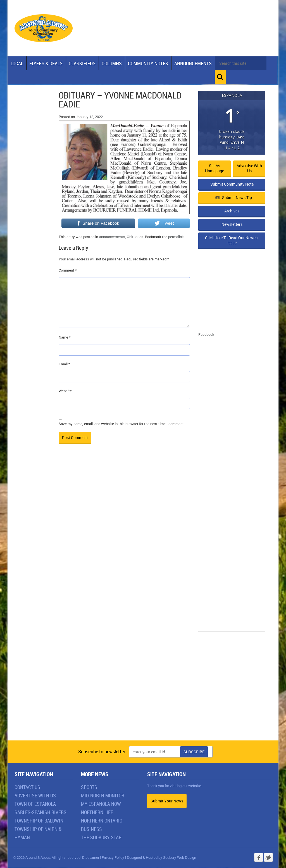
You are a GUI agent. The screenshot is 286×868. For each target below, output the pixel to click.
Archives (232, 211)
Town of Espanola (35, 804)
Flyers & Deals (46, 63)
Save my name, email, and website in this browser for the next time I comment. (122, 424)
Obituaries (135, 237)
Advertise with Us (249, 168)
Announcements (193, 63)
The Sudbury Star (101, 838)
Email (64, 364)
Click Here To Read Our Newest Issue (232, 240)
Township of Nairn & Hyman (38, 833)
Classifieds (82, 63)
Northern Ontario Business (102, 825)
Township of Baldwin (39, 821)
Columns (112, 63)
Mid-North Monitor (103, 796)
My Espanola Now (101, 804)
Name (65, 337)
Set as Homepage (214, 168)
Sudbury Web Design (180, 858)
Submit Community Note (232, 184)
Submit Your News (167, 801)
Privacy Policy (113, 858)
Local (17, 63)
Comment (68, 270)
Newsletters (232, 225)
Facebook (206, 335)
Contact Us (27, 787)
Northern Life (97, 812)
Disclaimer (91, 858)
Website (65, 391)
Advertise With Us (35, 796)
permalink (176, 237)
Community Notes (148, 63)
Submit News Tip (233, 198)
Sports (89, 787)
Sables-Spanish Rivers (40, 812)
